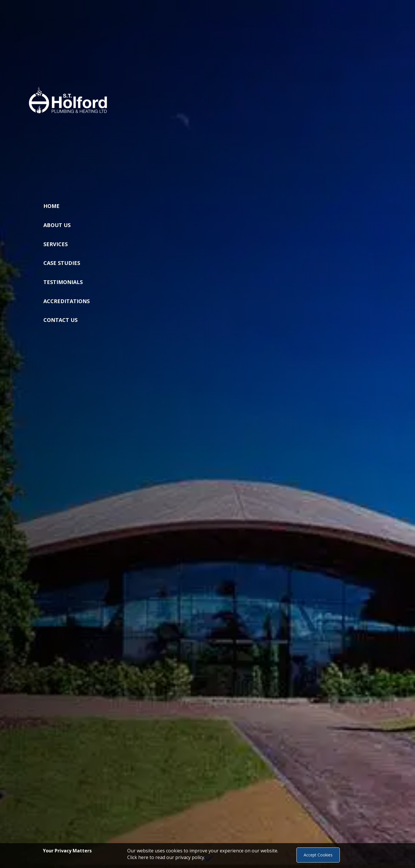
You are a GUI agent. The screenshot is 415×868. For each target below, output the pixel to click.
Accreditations (67, 301)
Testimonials (63, 282)
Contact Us (60, 320)
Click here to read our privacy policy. (166, 857)
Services (56, 244)
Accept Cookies (318, 855)
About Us (57, 225)
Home (51, 206)
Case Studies (62, 263)
